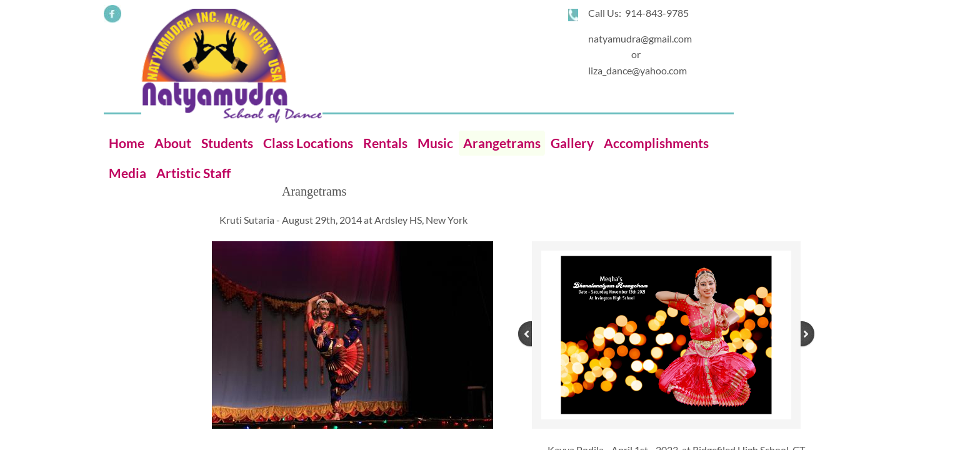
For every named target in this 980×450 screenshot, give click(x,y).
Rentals (385, 143)
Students (227, 143)
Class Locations (308, 143)
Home (127, 143)
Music (435, 143)
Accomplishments (656, 143)
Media (127, 173)
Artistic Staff (193, 173)
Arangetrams (502, 143)
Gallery (572, 143)
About (173, 143)
